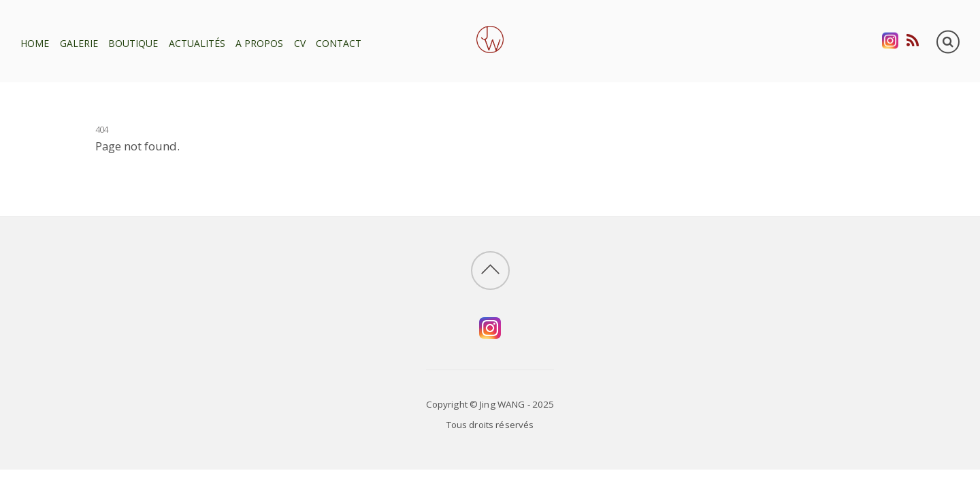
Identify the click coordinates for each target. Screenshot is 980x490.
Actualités (197, 43)
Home (35, 43)
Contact (339, 43)
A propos (259, 43)
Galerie (79, 43)
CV (300, 43)
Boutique (133, 43)
